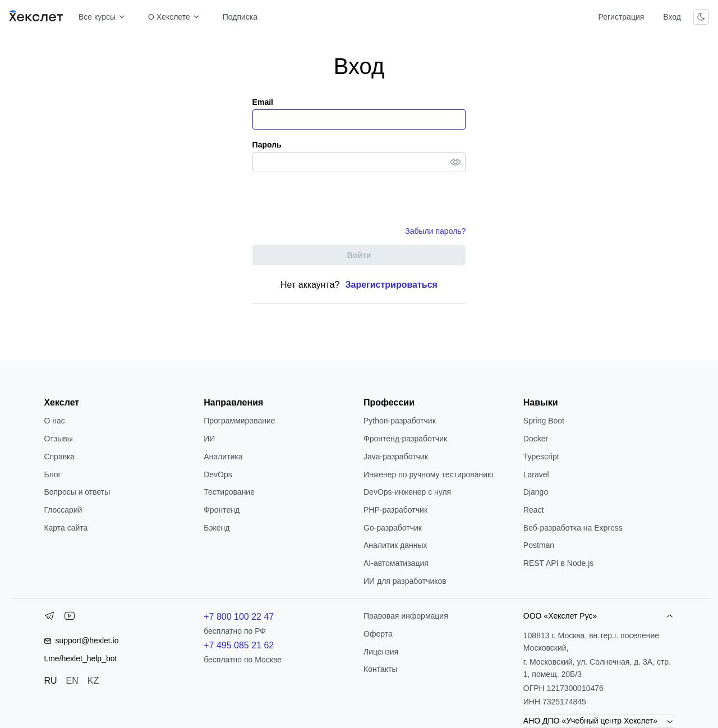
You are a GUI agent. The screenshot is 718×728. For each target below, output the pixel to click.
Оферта (378, 634)
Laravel (536, 474)
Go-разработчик (393, 528)
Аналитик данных (395, 545)
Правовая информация (406, 616)
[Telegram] (49, 618)
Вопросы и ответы (77, 492)
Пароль (267, 145)
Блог (52, 474)
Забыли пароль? (435, 231)
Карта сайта (66, 528)
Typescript (541, 457)
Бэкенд (217, 528)
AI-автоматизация (396, 563)
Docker (536, 439)
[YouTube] (70, 618)
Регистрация (621, 17)
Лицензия (381, 652)
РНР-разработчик (395, 510)
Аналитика (223, 457)
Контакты (380, 669)
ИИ (209, 439)
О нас (54, 421)
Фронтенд (222, 510)
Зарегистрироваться (392, 285)
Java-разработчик (396, 457)
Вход (672, 17)
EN (72, 681)
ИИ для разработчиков (405, 581)
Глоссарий (63, 510)
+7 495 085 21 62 (239, 645)
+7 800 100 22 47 (239, 617)
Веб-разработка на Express (573, 528)
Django (536, 492)
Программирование (239, 421)
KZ (93, 681)
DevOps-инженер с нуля (407, 492)
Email (263, 102)
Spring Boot (544, 421)
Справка (59, 457)
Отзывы (58, 439)
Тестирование (229, 492)
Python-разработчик (400, 421)
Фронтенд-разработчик (405, 439)
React (534, 510)
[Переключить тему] (701, 17)
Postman (539, 545)
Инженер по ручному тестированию (428, 474)
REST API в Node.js (558, 563)
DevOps (218, 474)
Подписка (240, 17)
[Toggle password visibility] (455, 162)
